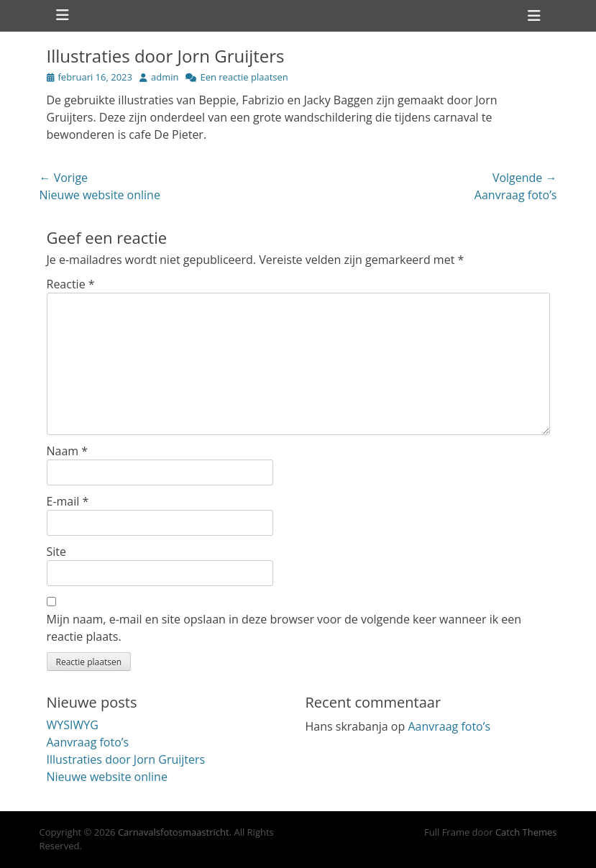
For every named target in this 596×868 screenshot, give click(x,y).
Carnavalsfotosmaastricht (174, 832)
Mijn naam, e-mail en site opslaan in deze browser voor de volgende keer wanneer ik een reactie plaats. (284, 628)
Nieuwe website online (107, 777)
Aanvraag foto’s (88, 742)
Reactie (71, 284)
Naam (68, 451)
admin (165, 77)
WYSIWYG (73, 725)
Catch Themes (526, 832)
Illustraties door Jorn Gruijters (126, 759)
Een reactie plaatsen (244, 77)
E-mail (68, 501)
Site (57, 552)
